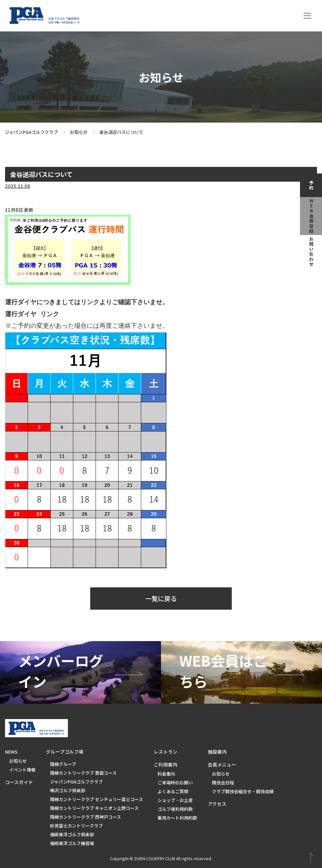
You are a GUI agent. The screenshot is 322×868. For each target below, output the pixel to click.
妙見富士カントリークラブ (76, 826)
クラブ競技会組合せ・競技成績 (243, 791)
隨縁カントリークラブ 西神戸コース (86, 817)
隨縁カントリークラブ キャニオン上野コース (94, 808)
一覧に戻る (161, 598)
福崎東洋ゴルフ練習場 (72, 843)
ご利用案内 (166, 764)
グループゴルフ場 (65, 752)
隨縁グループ (63, 764)
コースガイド (19, 782)
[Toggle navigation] (307, 16)
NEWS (11, 752)
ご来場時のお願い (175, 783)
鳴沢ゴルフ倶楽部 (68, 790)
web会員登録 (311, 216)
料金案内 (166, 774)
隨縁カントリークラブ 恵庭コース (83, 773)
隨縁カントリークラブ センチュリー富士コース (97, 799)
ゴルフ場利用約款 (175, 809)
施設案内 (217, 752)
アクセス (217, 804)
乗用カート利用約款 (177, 818)
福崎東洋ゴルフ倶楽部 (72, 834)
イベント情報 (22, 770)
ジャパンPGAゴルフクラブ (31, 132)
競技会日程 (223, 783)
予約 (311, 185)
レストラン (166, 752)
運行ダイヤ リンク (32, 314)
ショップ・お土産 (175, 800)
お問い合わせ (311, 252)
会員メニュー (222, 764)
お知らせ (79, 132)
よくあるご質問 (173, 791)
